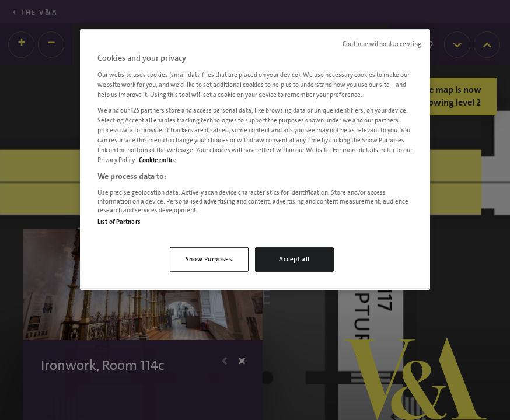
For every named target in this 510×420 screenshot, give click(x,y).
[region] (255, 160)
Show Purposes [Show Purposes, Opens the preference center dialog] (209, 259)
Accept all (294, 259)
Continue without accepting (382, 44)
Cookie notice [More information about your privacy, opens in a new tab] (158, 160)
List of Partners (119, 222)
